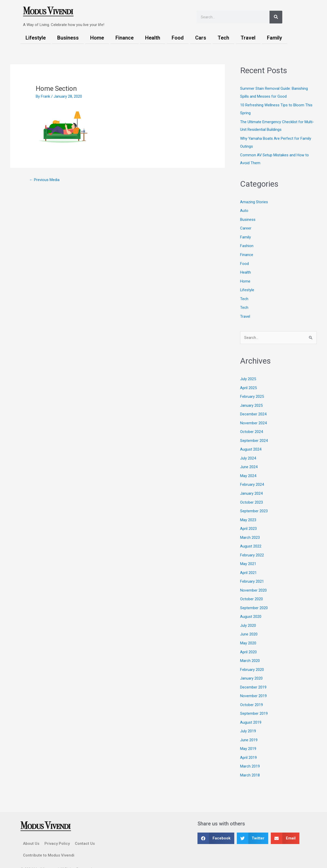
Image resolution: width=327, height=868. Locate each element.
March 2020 (250, 650)
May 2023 (248, 512)
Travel (248, 38)
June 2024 (249, 460)
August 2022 (251, 538)
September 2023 (254, 503)
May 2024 (248, 469)
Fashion (247, 243)
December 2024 (253, 409)
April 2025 (248, 383)
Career (246, 226)
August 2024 (251, 443)
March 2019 (250, 753)
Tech (223, 38)
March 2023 (250, 529)
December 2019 (253, 675)
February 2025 (252, 391)
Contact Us (85, 830)
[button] (216, 825)
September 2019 (254, 701)
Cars (201, 38)
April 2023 (248, 520)
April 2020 (248, 641)
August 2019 (251, 710)
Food (178, 38)
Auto (244, 209)
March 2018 (250, 761)
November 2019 (253, 684)
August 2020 (251, 607)
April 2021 (248, 564)
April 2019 (248, 744)
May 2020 (248, 632)
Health (153, 38)
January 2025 (251, 400)
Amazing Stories (254, 200)
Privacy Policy (57, 830)
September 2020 (254, 598)
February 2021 (252, 572)
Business (68, 38)
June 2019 (249, 727)
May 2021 (248, 555)
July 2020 (248, 615)
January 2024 (251, 486)
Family (275, 38)
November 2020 (253, 581)
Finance (125, 38)
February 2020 (252, 658)
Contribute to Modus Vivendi (49, 841)
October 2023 (252, 495)
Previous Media (44, 180)
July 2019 (248, 719)
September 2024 (254, 435)
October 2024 (252, 426)
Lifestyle (36, 38)
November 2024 (253, 417)
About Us (31, 830)
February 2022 (252, 546)
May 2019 (248, 736)
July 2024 (248, 452)
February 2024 (252, 478)
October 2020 (252, 589)
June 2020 (249, 624)
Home (97, 38)
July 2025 (248, 374)
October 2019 (252, 693)
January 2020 (251, 667)
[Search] (276, 17)
